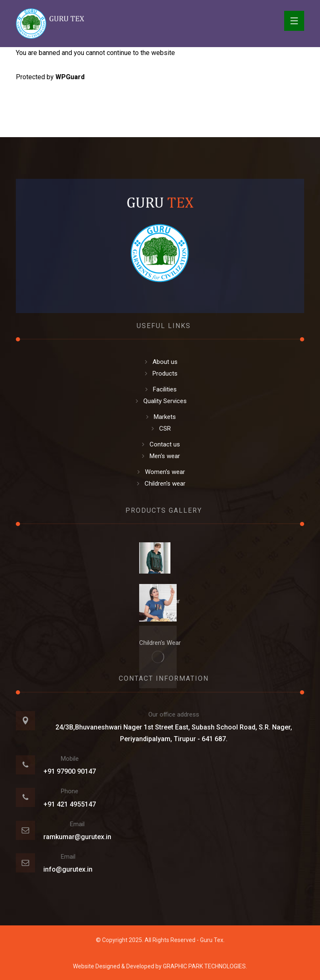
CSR (160, 429)
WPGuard (70, 77)
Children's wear (160, 484)
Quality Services (160, 401)
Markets (160, 417)
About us (160, 362)
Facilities (160, 389)
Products (160, 373)
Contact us (160, 444)
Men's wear (160, 456)
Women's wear (160, 472)
